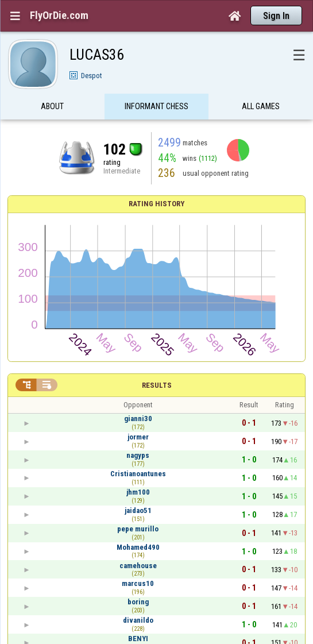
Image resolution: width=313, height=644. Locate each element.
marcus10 (138, 583)
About (52, 111)
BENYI (138, 639)
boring (138, 602)
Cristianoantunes (138, 474)
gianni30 (138, 419)
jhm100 (138, 492)
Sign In (276, 16)
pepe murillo (138, 529)
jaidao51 (138, 510)
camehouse (138, 566)
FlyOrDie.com (59, 16)
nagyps (138, 455)
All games (261, 111)
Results (157, 385)
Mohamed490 (138, 547)
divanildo (138, 620)
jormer (138, 437)
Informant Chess (156, 111)
